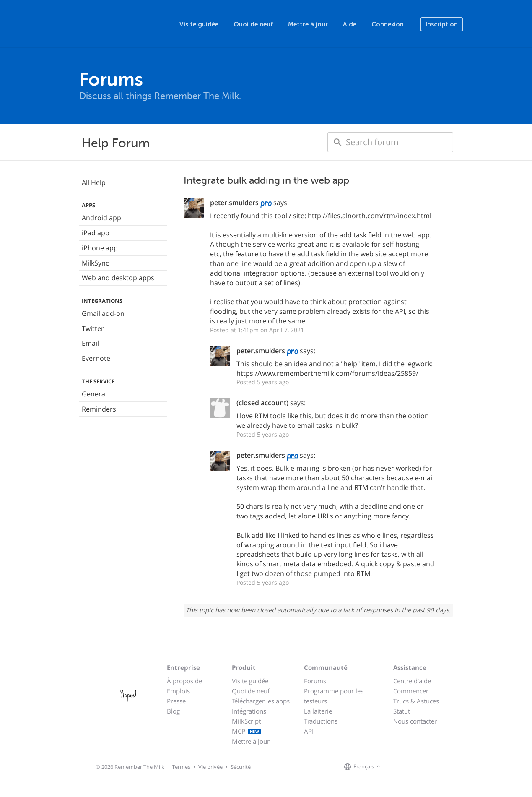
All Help (94, 182)
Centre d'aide (412, 681)
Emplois (178, 691)
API (309, 731)
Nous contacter (415, 721)
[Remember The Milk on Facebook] (394, 767)
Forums (315, 681)
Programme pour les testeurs (334, 696)
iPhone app (100, 248)
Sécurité (241, 767)
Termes (181, 767)
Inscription (442, 24)
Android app (101, 218)
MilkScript (246, 721)
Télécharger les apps (261, 701)
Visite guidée (199, 24)
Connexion (388, 24)
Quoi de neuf (253, 24)
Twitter (93, 328)
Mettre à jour (308, 24)
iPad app (96, 233)
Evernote (96, 358)
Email (90, 343)
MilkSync (95, 263)
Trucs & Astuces (416, 701)
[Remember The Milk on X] (406, 767)
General (94, 394)
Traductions (321, 721)
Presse (176, 701)
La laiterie (318, 711)
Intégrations (249, 711)
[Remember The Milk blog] (417, 767)
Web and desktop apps (118, 278)
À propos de (184, 681)
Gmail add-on (103, 313)
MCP (247, 731)
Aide (350, 24)
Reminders (99, 409)
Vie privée (210, 767)
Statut (402, 711)
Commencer (411, 691)
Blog (173, 711)
